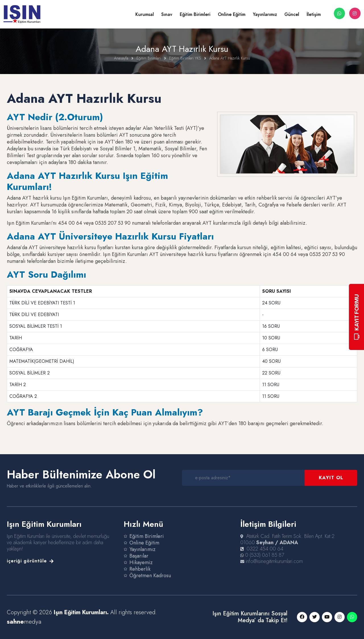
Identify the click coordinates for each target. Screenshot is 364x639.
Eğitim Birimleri (195, 14)
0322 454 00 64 (265, 549)
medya (24, 621)
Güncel (292, 14)
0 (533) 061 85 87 (265, 555)
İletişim (314, 14)
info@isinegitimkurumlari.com (274, 561)
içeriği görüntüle (30, 561)
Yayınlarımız (265, 14)
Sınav (167, 14)
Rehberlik (140, 569)
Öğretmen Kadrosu (150, 575)
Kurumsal (145, 14)
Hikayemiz (141, 562)
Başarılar (139, 556)
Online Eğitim (232, 14)
